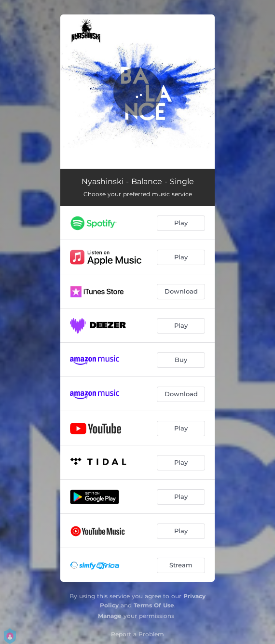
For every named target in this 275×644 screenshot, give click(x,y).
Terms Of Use (154, 605)
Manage (110, 616)
